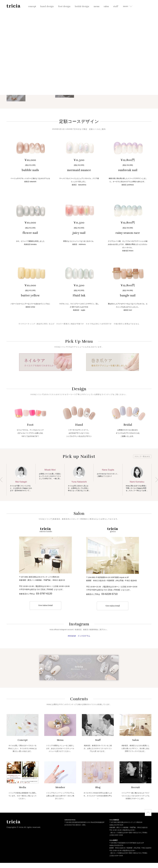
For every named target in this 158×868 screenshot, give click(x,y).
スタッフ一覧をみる (142, 456)
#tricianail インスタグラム (79, 636)
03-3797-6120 (44, 594)
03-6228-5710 (110, 594)
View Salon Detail (45, 605)
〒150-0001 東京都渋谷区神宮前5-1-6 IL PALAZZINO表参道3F (84, 823)
